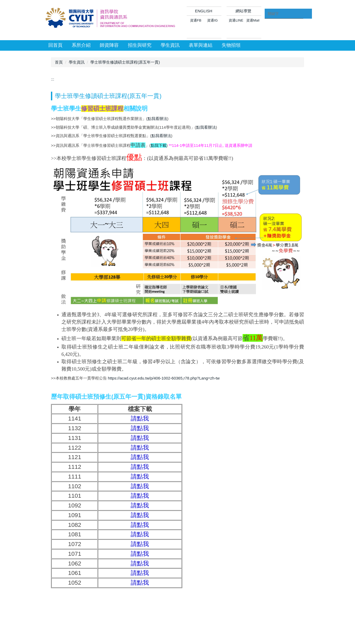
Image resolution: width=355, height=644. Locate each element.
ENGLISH (203, 11)
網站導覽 (243, 11)
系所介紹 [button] (81, 45)
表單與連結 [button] (201, 45)
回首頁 (55, 45)
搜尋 (307, 16)
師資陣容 (109, 45)
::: (53, 79)
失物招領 (231, 45)
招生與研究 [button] (140, 45)
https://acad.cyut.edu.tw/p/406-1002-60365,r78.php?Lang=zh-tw (164, 378)
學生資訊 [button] (170, 45)
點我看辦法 (157, 119)
